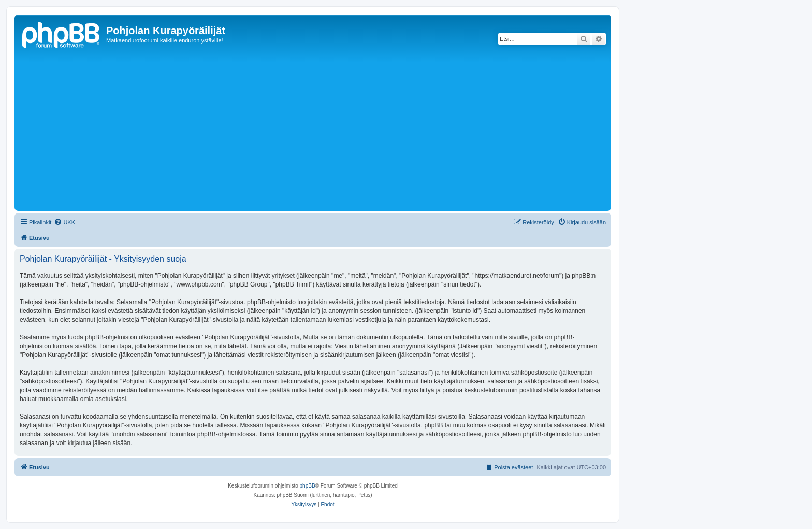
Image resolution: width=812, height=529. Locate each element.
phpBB (308, 486)
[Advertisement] (328, 131)
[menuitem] (64, 222)
